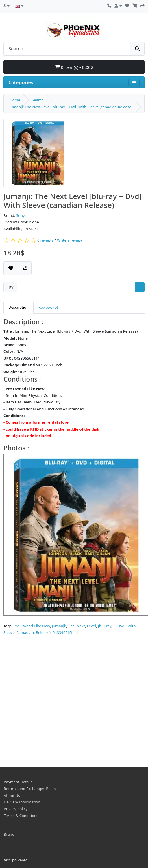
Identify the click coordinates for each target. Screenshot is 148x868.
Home (15, 100)
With (132, 626)
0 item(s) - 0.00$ (74, 67)
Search (38, 100)
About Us (12, 795)
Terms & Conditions (21, 816)
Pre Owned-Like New (32, 626)
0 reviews (45, 240)
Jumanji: (59, 626)
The (72, 626)
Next (81, 626)
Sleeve (9, 632)
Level (91, 626)
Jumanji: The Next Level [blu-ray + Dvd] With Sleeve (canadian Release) (71, 107)
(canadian (25, 632)
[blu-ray (105, 626)
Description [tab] (18, 307)
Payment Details (18, 782)
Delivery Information (22, 802)
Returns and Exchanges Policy (30, 789)
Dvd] (121, 626)
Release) (43, 632)
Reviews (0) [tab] (48, 307)
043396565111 (65, 632)
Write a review (69, 240)
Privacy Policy (16, 809)
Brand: (10, 834)
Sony (21, 215)
